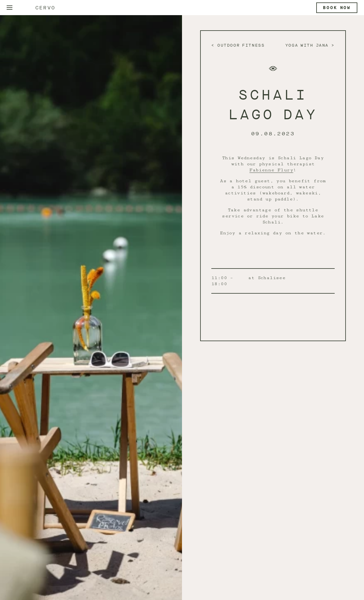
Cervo (45, 8)
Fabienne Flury (271, 170)
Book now (337, 8)
